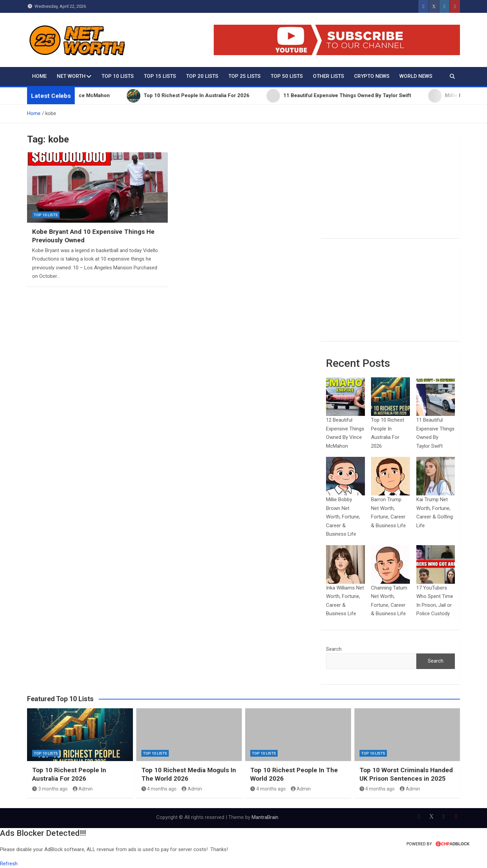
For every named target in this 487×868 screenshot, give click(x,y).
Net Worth (71, 76)
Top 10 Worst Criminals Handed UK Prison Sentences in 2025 (406, 774)
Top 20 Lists (202, 76)
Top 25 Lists (244, 76)
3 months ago (50, 789)
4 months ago (159, 789)
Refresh (9, 864)
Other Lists (328, 76)
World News (416, 76)
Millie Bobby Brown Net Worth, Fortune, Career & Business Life (343, 517)
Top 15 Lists (160, 76)
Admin (83, 789)
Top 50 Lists (287, 76)
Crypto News (372, 76)
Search (334, 649)
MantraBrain (265, 817)
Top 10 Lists (118, 76)
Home (39, 76)
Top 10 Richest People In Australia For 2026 (69, 774)
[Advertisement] (390, 186)
